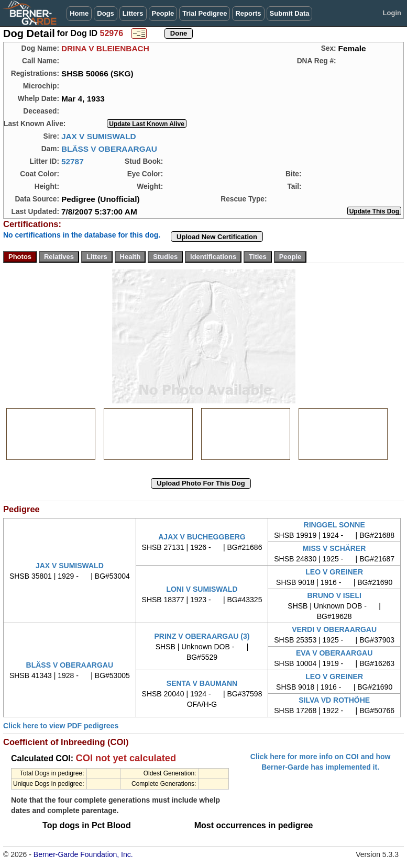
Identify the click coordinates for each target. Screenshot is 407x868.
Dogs (106, 13)
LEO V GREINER (334, 572)
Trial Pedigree (205, 13)
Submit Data (290, 13)
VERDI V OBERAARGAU (334, 629)
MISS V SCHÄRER (334, 548)
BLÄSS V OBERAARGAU (109, 149)
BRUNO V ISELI (334, 595)
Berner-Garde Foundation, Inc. (83, 854)
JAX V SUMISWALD (99, 136)
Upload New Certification (217, 237)
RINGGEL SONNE (334, 525)
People (163, 13)
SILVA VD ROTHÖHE (334, 700)
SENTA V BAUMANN (202, 683)
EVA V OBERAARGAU (334, 653)
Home (79, 13)
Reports (248, 13)
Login (392, 13)
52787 (73, 161)
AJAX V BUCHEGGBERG (202, 537)
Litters (133, 13)
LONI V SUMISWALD (202, 589)
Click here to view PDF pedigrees (61, 726)
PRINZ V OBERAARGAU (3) (202, 636)
